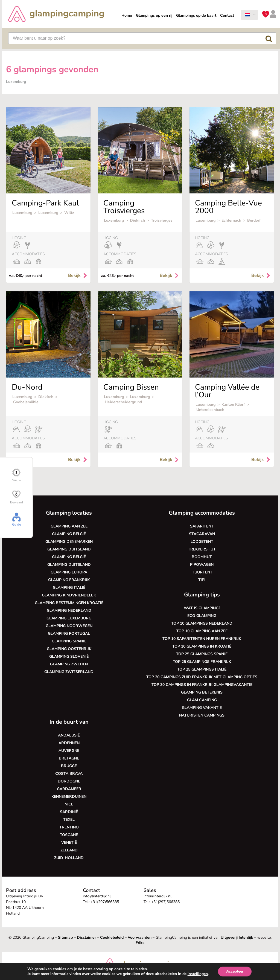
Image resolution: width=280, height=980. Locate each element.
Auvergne (69, 751)
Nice (69, 804)
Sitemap (65, 937)
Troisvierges (162, 220)
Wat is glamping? (202, 608)
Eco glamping (202, 616)
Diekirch (137, 220)
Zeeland (69, 850)
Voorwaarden (140, 937)
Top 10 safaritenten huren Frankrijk (202, 639)
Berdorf (254, 220)
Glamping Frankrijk (69, 580)
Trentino (69, 827)
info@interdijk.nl (97, 896)
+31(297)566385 (105, 902)
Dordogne (69, 781)
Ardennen (69, 743)
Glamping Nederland (69, 611)
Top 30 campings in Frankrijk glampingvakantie (202, 685)
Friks (140, 943)
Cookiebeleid (112, 937)
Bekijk (78, 276)
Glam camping (202, 700)
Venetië (69, 843)
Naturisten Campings (202, 715)
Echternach (231, 220)
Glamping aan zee (69, 526)
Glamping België (69, 534)
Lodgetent (202, 542)
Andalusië (69, 735)
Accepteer (235, 971)
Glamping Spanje (69, 641)
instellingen (198, 974)
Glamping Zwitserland (69, 672)
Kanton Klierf (233, 405)
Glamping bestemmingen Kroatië (69, 603)
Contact (227, 15)
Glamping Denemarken (69, 542)
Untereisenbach (210, 410)
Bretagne (69, 758)
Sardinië (69, 812)
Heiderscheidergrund (123, 402)
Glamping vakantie (202, 708)
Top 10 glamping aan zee (202, 631)
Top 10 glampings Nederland (202, 623)
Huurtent (202, 572)
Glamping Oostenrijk (69, 649)
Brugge (69, 766)
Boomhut (202, 557)
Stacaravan (202, 534)
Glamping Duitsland (69, 549)
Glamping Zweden (69, 664)
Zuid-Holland (69, 858)
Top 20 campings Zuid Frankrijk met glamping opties (202, 677)
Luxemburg (22, 213)
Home (127, 15)
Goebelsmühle (26, 402)
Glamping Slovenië (69, 656)
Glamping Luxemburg (69, 618)
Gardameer (69, 789)
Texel (69, 820)
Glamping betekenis (202, 692)
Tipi (202, 580)
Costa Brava (69, 774)
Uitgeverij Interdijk (237, 937)
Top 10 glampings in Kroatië (202, 646)
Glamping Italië (69, 588)
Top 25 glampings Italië (202, 669)
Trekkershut (202, 549)
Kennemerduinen (69, 797)
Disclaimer (86, 937)
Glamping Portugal (69, 633)
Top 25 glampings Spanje (202, 654)
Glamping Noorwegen (69, 626)
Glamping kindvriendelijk (69, 595)
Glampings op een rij (154, 15)
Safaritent (202, 526)
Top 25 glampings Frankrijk (202, 662)
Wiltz (69, 213)
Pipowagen (202, 565)
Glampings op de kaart (196, 15)
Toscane (69, 835)
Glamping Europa (69, 572)
